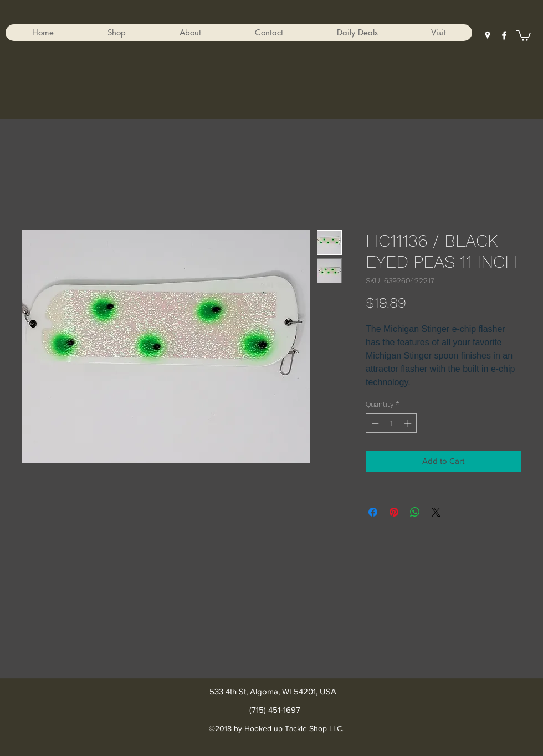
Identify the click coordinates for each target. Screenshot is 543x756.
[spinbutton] (391, 423)
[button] (116, 33)
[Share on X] (436, 512)
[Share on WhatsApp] (415, 512)
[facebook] (504, 35)
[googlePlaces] (488, 35)
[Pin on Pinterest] (394, 512)
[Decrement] (374, 423)
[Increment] (409, 423)
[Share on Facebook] (373, 512)
